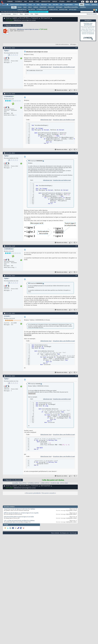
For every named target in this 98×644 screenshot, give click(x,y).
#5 (76, 276)
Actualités (15, 484)
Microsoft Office (24, 18)
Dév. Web (56, 5)
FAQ (25, 2)
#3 (76, 153)
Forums (10, 2)
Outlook (36, 7)
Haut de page (73, 533)
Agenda (27, 14)
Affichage (73, 44)
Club (74, 2)
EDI (61, 5)
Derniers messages (6, 14)
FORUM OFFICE (22, 10)
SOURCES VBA (63, 10)
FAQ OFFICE (31, 10)
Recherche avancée (92, 14)
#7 (76, 376)
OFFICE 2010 (73, 10)
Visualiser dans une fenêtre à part (64, 67)
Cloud (30, 5)
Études (62, 2)
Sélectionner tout (46, 67)
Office (82, 5)
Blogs (31, 2)
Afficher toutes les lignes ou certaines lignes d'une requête (21, 514)
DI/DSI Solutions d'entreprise (18, 5)
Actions (15, 14)
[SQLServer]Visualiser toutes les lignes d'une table (19, 517)
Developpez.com (64, 533)
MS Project (59, 7)
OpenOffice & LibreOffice (71, 7)
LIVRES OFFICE (53, 10)
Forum (8, 18)
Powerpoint (35, 18)
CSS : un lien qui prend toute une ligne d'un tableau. (19, 521)
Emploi (55, 2)
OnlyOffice (83, 7)
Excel (25, 7)
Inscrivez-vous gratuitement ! (39, 12)
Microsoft (44, 5)
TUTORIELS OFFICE (42, 10)
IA (34, 5)
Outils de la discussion (62, 44)
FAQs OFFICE (23, 484)
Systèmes (94, 5)
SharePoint (51, 7)
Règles (37, 14)
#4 (76, 246)
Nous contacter (55, 533)
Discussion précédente (33, 494)
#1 (76, 48)
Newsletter (46, 2)
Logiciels (15, 18)
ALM (38, 5)
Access (19, 7)
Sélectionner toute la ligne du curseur (28, 29)
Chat (37, 2)
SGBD (76, 5)
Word (30, 7)
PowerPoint (43, 7)
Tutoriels (18, 2)
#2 (76, 94)
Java (50, 5)
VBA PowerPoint (45, 18)
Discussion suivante (48, 494)
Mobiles (87, 5)
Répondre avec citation (61, 90)
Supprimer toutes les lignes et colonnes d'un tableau (19, 510)
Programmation (68, 5)
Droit (69, 2)
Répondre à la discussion (13, 25)
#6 (76, 313)
